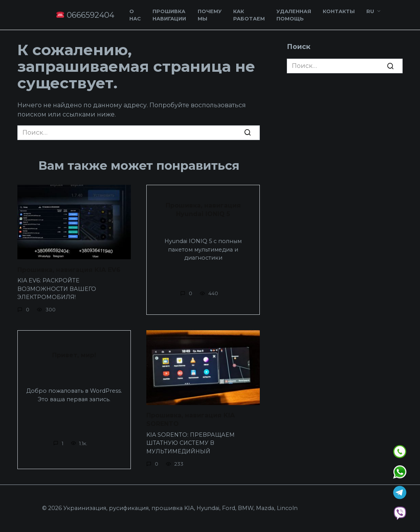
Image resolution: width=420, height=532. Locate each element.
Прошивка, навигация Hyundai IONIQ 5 (203, 209)
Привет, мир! (74, 355)
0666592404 (85, 15)
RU (370, 11)
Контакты (339, 11)
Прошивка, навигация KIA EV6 (69, 269)
